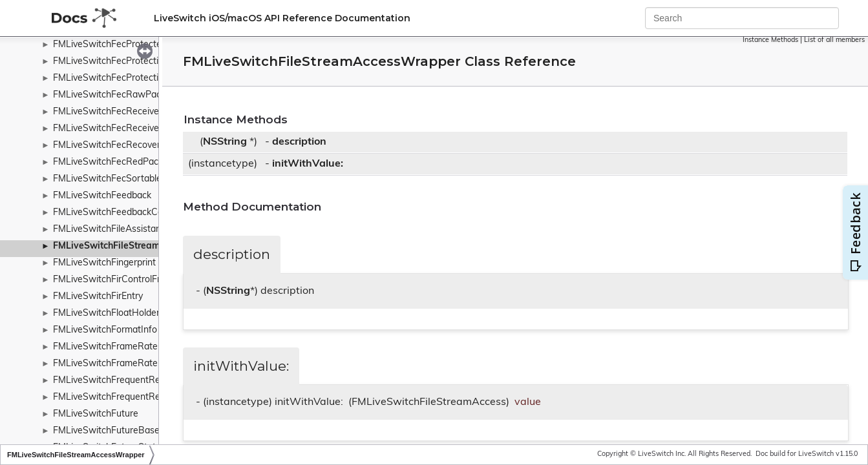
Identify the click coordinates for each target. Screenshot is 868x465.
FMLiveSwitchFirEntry (98, 297)
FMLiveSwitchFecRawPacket (113, 95)
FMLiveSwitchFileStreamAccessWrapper (141, 246)
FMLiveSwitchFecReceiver (108, 129)
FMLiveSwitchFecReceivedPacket (123, 112)
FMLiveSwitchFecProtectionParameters (135, 78)
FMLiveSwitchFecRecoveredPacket (126, 146)
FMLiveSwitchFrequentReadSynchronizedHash (151, 381)
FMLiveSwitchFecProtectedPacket (124, 45)
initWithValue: (308, 164)
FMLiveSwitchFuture (96, 414)
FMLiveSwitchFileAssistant (109, 230)
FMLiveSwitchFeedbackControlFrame (131, 213)
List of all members (834, 40)
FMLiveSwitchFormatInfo (105, 330)
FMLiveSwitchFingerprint (104, 263)
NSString (225, 142)
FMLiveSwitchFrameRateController (126, 347)
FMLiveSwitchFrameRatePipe (114, 364)
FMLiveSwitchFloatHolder (106, 314)
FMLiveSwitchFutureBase (106, 431)
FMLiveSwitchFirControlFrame (116, 280)
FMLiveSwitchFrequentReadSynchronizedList (147, 398)
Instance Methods (770, 40)
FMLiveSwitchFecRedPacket (112, 162)
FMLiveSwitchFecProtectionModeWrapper (141, 62)
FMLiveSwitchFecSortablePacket (122, 179)
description (299, 142)
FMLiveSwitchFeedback (102, 196)
